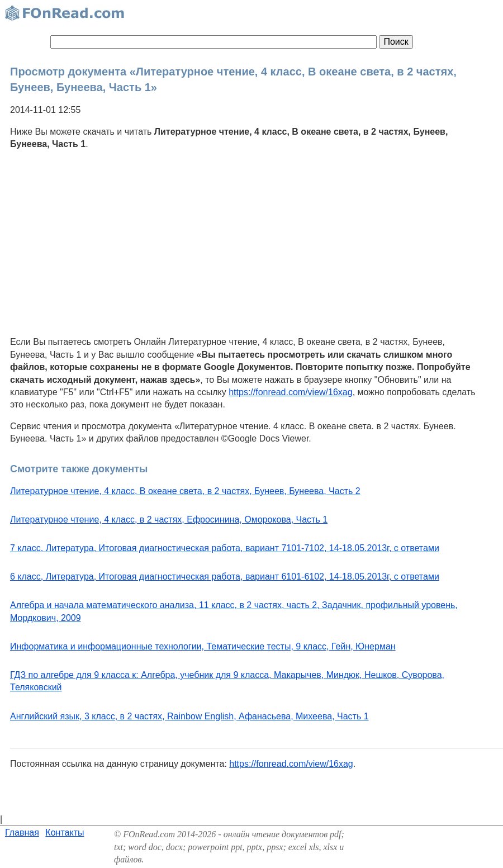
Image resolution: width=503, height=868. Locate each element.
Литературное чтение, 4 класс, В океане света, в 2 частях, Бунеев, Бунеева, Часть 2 (185, 491)
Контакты (65, 833)
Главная (22, 833)
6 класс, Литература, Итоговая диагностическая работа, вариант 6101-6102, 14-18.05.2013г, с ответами (225, 577)
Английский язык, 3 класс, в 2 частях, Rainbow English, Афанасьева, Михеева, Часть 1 (189, 716)
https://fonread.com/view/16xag (290, 392)
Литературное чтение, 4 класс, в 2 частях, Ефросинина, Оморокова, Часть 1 (169, 520)
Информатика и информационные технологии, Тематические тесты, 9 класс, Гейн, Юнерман (203, 646)
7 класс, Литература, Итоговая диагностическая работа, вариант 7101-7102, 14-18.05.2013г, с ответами (225, 548)
